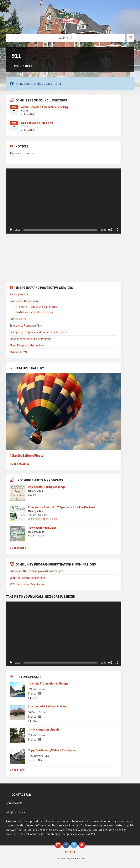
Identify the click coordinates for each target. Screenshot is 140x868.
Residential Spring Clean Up (46, 487)
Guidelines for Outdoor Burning (34, 312)
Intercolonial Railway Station (47, 706)
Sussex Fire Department (24, 301)
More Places (18, 770)
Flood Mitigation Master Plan (27, 345)
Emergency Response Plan (26, 325)
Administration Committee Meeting (45, 107)
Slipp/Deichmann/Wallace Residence (52, 750)
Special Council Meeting (37, 123)
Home (15, 66)
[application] (64, 201)
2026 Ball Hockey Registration (27, 584)
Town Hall (29, 114)
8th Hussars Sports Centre (44, 519)
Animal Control (18, 352)
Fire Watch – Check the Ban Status (36, 307)
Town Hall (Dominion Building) (48, 683)
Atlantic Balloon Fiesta (27, 456)
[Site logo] (70, 26)
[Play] (11, 230)
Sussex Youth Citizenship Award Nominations (37, 571)
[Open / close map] (130, 38)
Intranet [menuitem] (70, 852)
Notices (27, 66)
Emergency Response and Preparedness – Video (39, 332)
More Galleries (19, 464)
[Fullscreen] (116, 230)
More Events (18, 548)
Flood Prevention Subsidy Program (30, 339)
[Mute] (110, 230)
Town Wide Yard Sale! (42, 528)
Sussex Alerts (18, 319)
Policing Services (20, 294)
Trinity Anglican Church (43, 729)
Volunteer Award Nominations (28, 578)
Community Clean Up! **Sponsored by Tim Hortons (62, 507)
